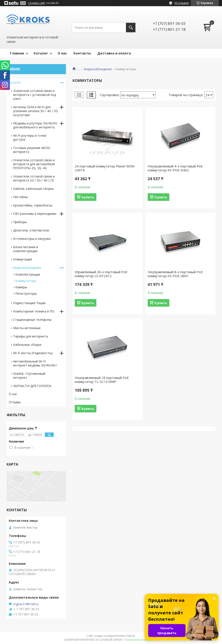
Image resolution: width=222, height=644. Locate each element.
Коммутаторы (26, 281)
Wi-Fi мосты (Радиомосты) (33, 353)
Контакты (82, 53)
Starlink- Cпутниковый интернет (29, 376)
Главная (17, 53)
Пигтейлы (20, 197)
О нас (62, 53)
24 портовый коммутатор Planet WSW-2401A (105, 168)
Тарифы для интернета (31, 336)
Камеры (21, 287)
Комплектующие (28, 274)
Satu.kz (131, 636)
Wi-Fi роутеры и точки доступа (30, 137)
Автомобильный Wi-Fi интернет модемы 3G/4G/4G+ (35, 363)
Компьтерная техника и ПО (34, 311)
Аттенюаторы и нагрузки (32, 239)
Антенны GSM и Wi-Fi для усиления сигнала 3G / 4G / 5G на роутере (35, 111)
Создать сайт (37, 3)
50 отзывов (181, 3)
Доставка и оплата (114, 53)
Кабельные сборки (27, 345)
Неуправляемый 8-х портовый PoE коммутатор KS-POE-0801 (175, 274)
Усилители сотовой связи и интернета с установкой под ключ (35, 95)
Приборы (20, 222)
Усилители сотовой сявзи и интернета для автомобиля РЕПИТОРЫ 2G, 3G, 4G (34, 164)
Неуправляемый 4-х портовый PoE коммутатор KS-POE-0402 (175, 168)
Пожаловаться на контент (141, 640)
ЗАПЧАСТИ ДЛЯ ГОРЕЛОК (32, 386)
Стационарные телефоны (32, 320)
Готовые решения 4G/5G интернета (32, 150)
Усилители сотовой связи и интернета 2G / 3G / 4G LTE (34, 178)
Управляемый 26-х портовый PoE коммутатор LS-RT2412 (101, 274)
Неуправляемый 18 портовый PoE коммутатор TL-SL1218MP (102, 380)
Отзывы (15, 402)
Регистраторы (26, 293)
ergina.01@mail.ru (26, 604)
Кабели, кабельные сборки (33, 189)
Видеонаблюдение (98, 69)
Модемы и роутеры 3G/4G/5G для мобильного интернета (35, 125)
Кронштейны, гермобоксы (33, 205)
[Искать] (131, 28)
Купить (88, 197)
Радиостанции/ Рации (29, 303)
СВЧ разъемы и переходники (35, 214)
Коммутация (23, 259)
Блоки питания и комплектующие (26, 249)
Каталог (41, 53)
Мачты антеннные (27, 328)
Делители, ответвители (31, 230)
